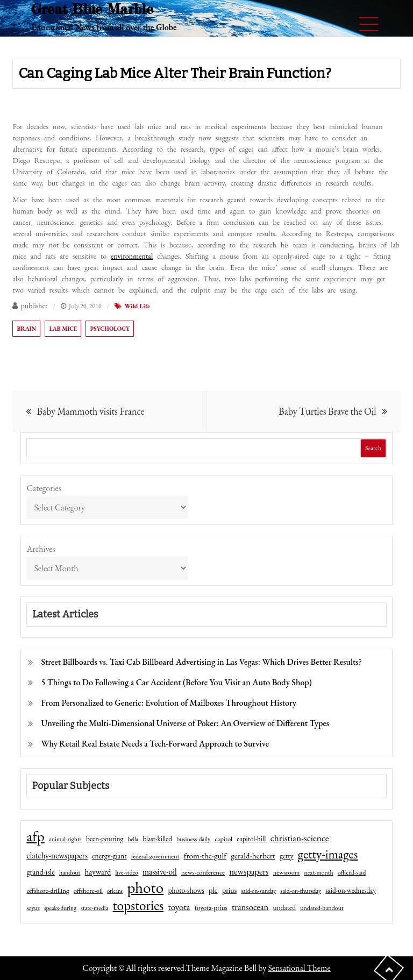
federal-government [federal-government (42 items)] (155, 856)
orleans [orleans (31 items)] (115, 891)
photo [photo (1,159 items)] (145, 887)
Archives (41, 549)
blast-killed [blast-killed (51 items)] (157, 839)
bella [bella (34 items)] (133, 839)
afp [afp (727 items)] (35, 836)
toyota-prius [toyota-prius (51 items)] (211, 908)
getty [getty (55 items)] (287, 856)
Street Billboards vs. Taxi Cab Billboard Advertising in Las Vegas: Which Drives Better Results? (201, 662)
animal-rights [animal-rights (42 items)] (65, 839)
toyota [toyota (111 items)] (179, 907)
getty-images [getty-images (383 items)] (328, 854)
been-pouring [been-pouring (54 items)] (105, 839)
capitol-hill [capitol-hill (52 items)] (251, 839)
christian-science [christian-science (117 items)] (300, 838)
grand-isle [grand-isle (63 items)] (40, 872)
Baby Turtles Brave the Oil (327, 411)
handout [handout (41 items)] (70, 872)
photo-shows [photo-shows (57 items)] (186, 890)
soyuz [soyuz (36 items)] (33, 908)
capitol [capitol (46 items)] (224, 839)
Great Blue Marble (92, 9)
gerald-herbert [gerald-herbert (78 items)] (253, 856)
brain (26, 329)
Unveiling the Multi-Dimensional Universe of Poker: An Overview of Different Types (185, 723)
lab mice (63, 329)
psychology (110, 329)
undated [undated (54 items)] (284, 907)
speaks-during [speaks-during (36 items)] (60, 908)
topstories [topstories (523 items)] (138, 906)
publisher (34, 306)
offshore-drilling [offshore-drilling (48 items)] (48, 890)
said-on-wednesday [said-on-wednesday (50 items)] (351, 890)
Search (373, 448)
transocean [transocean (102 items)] (250, 907)
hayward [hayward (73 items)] (98, 872)
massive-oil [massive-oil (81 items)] (160, 872)
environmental (132, 256)
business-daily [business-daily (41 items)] (193, 839)
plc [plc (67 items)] (213, 890)
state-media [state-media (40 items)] (94, 908)
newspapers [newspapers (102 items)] (249, 871)
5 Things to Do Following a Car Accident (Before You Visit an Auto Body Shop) (176, 682)
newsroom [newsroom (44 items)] (287, 872)
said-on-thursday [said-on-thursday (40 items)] (301, 891)
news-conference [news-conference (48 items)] (203, 872)
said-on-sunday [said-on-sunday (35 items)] (258, 891)
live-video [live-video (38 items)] (127, 872)
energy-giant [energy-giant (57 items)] (109, 856)
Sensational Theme (299, 968)
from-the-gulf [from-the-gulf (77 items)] (205, 856)
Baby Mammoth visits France (90, 411)
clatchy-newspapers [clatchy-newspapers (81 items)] (57, 855)
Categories (44, 488)
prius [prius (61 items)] (229, 890)
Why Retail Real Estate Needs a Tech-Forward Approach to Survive (155, 744)
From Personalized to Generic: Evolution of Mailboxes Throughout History (169, 703)
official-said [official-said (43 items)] (352, 872)
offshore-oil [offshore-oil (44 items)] (88, 891)
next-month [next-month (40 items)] (319, 872)
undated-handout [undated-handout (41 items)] (322, 908)
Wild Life (137, 306)
